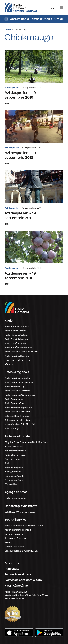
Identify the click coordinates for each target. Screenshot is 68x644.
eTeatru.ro (9, 364)
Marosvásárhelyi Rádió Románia (20, 424)
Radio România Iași (14, 399)
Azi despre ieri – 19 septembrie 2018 (34, 138)
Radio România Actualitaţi (18, 327)
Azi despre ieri (12, 88)
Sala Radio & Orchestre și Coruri (20, 512)
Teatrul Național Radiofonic (18, 360)
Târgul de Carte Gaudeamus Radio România (26, 442)
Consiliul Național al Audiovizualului (21, 551)
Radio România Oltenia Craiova (20, 395)
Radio (8, 463)
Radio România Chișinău (17, 356)
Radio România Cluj (14, 387)
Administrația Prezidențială (18, 530)
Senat (8, 542)
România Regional (14, 468)
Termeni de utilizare (18, 574)
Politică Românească (15, 455)
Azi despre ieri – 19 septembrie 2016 (34, 258)
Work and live (11, 484)
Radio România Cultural (16, 335)
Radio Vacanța (12, 428)
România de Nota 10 (14, 476)
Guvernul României (14, 534)
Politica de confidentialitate (23, 580)
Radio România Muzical (16, 339)
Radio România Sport (15, 343)
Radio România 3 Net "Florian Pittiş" (22, 352)
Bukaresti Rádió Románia (17, 416)
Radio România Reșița (16, 403)
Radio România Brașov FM (17, 378)
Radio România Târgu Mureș (18, 408)
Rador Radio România (15, 498)
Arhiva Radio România (16, 451)
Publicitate (12, 569)
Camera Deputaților (14, 547)
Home (8, 29)
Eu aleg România (13, 472)
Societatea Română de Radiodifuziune (24, 526)
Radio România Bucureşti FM (19, 382)
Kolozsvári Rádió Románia (17, 420)
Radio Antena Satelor (15, 331)
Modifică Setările (16, 586)
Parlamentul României (15, 538)
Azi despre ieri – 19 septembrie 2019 (34, 78)
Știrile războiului (12, 459)
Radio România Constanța (17, 391)
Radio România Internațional (19, 348)
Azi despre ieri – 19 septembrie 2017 (34, 198)
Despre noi (12, 563)
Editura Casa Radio (14, 447)
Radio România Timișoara (17, 412)
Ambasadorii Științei (15, 480)
